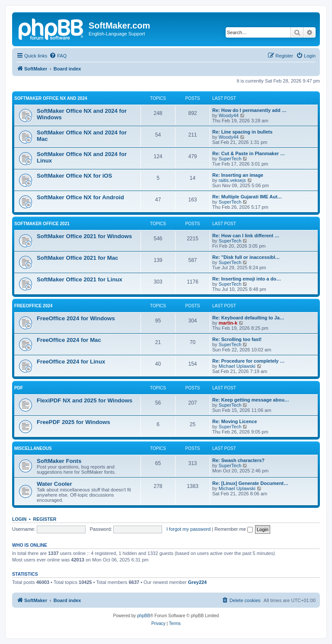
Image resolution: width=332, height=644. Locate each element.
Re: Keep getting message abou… (251, 400)
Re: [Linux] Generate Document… (250, 483)
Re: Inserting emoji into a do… (247, 279)
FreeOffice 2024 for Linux (71, 362)
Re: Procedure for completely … (249, 361)
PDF (19, 388)
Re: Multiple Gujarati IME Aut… (247, 197)
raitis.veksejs (232, 180)
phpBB (144, 616)
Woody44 (229, 115)
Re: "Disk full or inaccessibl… (246, 257)
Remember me (234, 529)
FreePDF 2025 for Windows (73, 422)
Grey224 (197, 582)
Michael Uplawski (237, 366)
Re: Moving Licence (235, 421)
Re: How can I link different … (246, 236)
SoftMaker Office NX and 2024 (51, 98)
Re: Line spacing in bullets (242, 132)
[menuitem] (58, 56)
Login (19, 519)
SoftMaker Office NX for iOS (74, 176)
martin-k (228, 323)
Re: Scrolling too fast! (237, 339)
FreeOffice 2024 (33, 306)
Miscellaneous (33, 448)
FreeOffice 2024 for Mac (69, 340)
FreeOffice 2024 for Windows (76, 318)
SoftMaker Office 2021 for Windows (84, 236)
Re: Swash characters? (238, 460)
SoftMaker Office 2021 (42, 224)
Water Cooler (54, 484)
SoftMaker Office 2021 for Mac (77, 258)
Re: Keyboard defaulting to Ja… (248, 318)
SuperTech (230, 159)
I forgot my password (188, 529)
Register (45, 519)
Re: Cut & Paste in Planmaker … (249, 153)
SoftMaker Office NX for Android (80, 197)
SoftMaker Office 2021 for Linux (80, 279)
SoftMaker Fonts (59, 461)
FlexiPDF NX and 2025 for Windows (85, 400)
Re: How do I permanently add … (249, 110)
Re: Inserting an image (238, 175)
